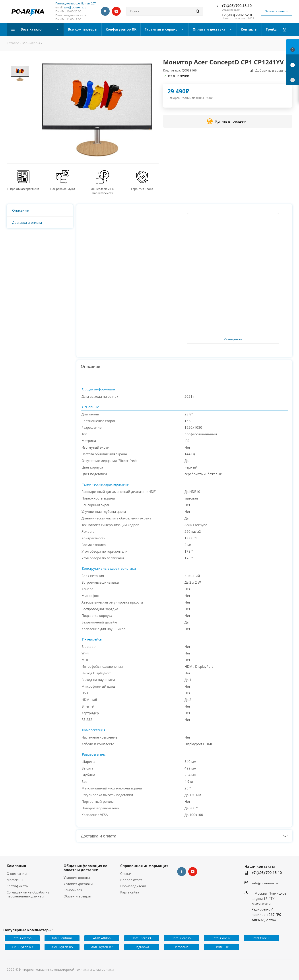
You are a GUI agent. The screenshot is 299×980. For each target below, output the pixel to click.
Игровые (182, 947)
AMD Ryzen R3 (22, 947)
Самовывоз (73, 890)
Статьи (126, 874)
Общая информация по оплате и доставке (85, 868)
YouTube (116, 11)
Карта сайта (130, 892)
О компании (17, 874)
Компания (16, 866)
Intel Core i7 (222, 938)
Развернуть (233, 339)
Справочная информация (144, 866)
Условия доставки (78, 884)
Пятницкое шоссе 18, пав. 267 (76, 3)
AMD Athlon (102, 938)
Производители (133, 886)
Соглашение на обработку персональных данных (28, 894)
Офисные (222, 947)
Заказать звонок (277, 11)
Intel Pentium (62, 938)
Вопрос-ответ (131, 880)
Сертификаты (18, 886)
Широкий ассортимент (23, 189)
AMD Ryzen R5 (62, 947)
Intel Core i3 (142, 938)
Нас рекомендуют (63, 189)
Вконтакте (105, 11)
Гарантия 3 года (142, 189)
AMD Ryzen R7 (102, 947)
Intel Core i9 (261, 938)
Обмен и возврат (78, 896)
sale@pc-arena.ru (75, 7)
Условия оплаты (77, 878)
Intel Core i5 (182, 938)
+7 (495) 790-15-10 (237, 6)
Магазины (15, 880)
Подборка (142, 947)
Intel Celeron (22, 938)
